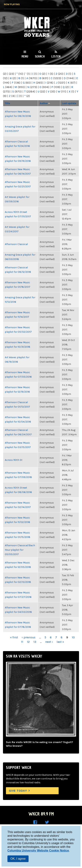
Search (40, 56)
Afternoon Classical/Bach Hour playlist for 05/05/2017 (20, 550)
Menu (25, 56)
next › (49, 642)
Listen (56, 56)
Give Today (18, 791)
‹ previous (29, 637)
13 (35, 642)
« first (14, 637)
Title (7, 103)
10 (73, 637)
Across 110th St (14, 460)
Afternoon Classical (16, 244)
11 (22, 642)
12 (28, 642)
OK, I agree (18, 859)
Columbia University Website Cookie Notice (38, 851)
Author (45, 103)
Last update (69, 103)
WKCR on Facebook (35, 822)
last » (60, 642)
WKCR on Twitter (47, 822)
